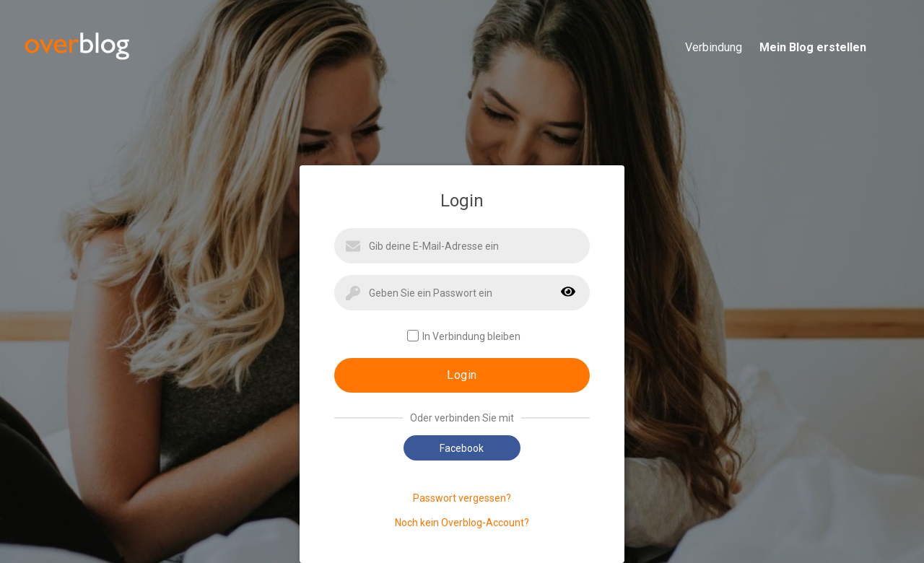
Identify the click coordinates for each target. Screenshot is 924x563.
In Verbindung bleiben (464, 336)
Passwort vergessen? (462, 498)
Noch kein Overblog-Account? (462, 523)
